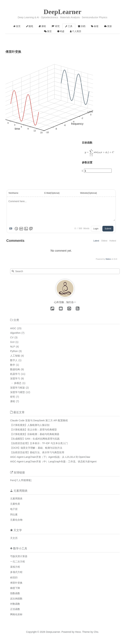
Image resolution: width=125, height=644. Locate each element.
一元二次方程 (18, 562)
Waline (108, 259)
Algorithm (15, 333)
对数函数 (15, 604)
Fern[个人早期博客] (21, 480)
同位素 (14, 514)
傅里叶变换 (16, 583)
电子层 (14, 509)
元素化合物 (16, 520)
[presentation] (99, 153)
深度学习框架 (18, 388)
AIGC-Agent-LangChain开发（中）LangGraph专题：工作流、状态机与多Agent (53, 462)
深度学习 (15, 379)
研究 (13, 397)
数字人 (14, 360)
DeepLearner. (53, 632)
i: (83, 171)
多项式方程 (16, 572)
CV (12, 337)
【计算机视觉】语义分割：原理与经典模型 (33, 430)
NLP (13, 347)
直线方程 (15, 567)
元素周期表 (16, 499)
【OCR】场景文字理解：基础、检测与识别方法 (36, 448)
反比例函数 (16, 599)
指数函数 (15, 593)
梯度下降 (15, 588)
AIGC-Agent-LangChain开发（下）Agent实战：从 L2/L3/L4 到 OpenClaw (50, 457)
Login (96, 229)
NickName (13, 193)
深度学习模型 (18, 392)
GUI (12, 342)
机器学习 (15, 374)
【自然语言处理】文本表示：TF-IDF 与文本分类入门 (39, 443)
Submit (108, 229)
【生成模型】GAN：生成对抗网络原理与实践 (35, 439)
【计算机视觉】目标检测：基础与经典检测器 (35, 434)
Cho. (96, 632)
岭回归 (14, 577)
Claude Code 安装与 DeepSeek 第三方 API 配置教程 (39, 420)
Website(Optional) (89, 193)
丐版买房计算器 (19, 556)
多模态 (18, 383)
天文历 (14, 538)
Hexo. (78, 632)
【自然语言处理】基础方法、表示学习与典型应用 (37, 452)
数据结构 (15, 369)
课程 (13, 401)
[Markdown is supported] (11, 229)
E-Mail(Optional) (52, 193)
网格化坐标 (16, 614)
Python (14, 351)
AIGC (13, 328)
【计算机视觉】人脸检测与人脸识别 (30, 425)
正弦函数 (15, 609)
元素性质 (15, 504)
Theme (86, 632)
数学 (13, 365)
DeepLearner (62, 12)
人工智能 (15, 356)
